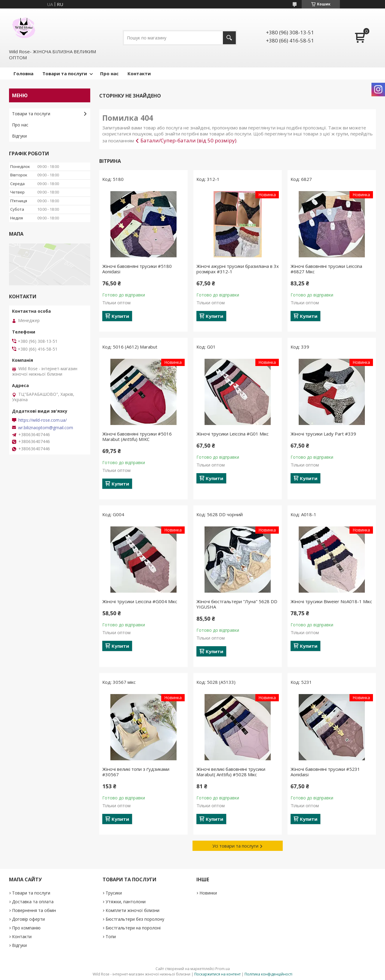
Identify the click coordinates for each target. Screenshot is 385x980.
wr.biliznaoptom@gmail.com (46, 428)
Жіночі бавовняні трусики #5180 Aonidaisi (137, 269)
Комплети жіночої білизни (132, 910)
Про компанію (26, 928)
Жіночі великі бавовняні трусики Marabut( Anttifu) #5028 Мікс (231, 772)
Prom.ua (223, 969)
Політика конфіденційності (268, 974)
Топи (111, 937)
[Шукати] (229, 38)
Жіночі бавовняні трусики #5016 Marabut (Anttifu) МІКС (137, 436)
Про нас (109, 73)
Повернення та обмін (34, 910)
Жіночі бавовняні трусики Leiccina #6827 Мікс (326, 269)
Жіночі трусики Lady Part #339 (323, 434)
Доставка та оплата (33, 902)
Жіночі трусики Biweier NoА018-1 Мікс (331, 601)
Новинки (208, 893)
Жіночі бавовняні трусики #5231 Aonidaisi (325, 772)
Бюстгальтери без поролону (135, 919)
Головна (23, 73)
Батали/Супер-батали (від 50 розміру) (188, 140)
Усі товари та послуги (235, 846)
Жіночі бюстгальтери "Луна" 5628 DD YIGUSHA (237, 604)
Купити (120, 316)
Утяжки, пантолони (126, 902)
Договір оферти (28, 919)
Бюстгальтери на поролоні (133, 928)
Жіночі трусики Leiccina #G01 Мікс (233, 434)
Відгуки (19, 136)
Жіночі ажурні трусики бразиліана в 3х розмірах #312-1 (238, 269)
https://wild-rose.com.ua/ (43, 420)
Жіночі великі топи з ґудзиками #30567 (136, 772)
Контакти (139, 73)
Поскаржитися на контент (217, 974)
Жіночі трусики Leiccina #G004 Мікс (140, 601)
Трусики (114, 893)
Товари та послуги (65, 73)
